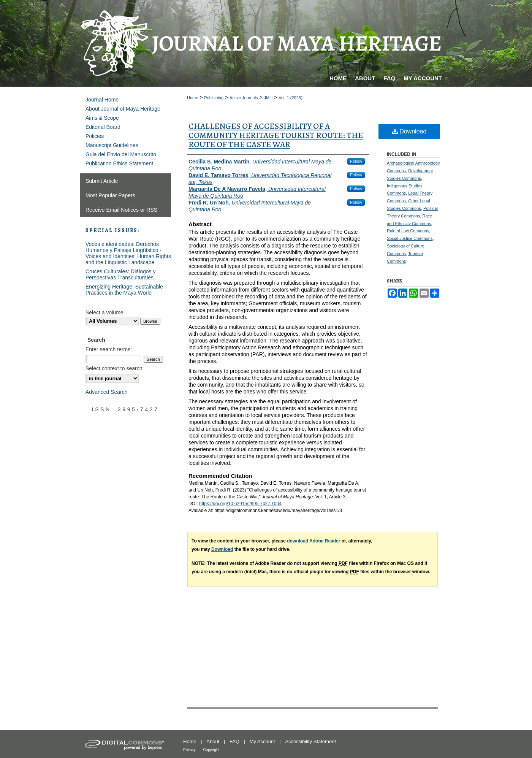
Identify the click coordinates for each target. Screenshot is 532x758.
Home (192, 98)
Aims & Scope (102, 118)
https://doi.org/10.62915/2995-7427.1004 (240, 504)
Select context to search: (115, 368)
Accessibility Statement (310, 741)
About (213, 741)
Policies (95, 136)
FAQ (234, 741)
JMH (268, 98)
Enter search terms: (109, 349)
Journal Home (102, 100)
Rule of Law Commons (408, 231)
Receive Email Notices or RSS (121, 210)
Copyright (211, 750)
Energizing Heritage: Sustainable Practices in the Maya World (124, 290)
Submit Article (102, 181)
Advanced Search (107, 392)
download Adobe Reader (313, 541)
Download (409, 131)
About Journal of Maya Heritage (123, 109)
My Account (262, 741)
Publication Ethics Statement (119, 163)
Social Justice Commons (410, 238)
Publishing (214, 98)
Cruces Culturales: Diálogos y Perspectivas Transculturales (120, 274)
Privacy (189, 750)
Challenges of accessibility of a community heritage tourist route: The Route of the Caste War (276, 135)
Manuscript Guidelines (112, 145)
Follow (356, 161)
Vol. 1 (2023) (290, 98)
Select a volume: (105, 312)
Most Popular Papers (110, 195)
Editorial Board (103, 127)
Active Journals (244, 98)
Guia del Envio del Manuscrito (121, 154)
